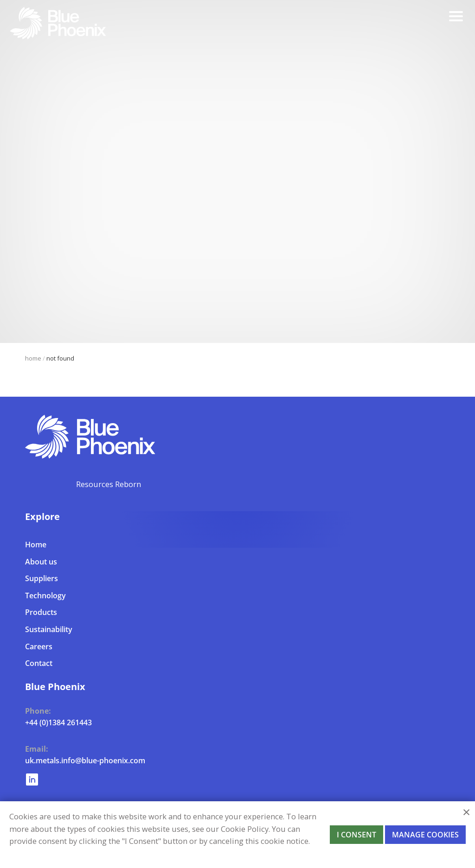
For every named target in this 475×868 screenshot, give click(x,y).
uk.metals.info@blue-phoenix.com (85, 760)
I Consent (356, 835)
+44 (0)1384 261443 (58, 722)
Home (33, 358)
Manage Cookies (425, 835)
